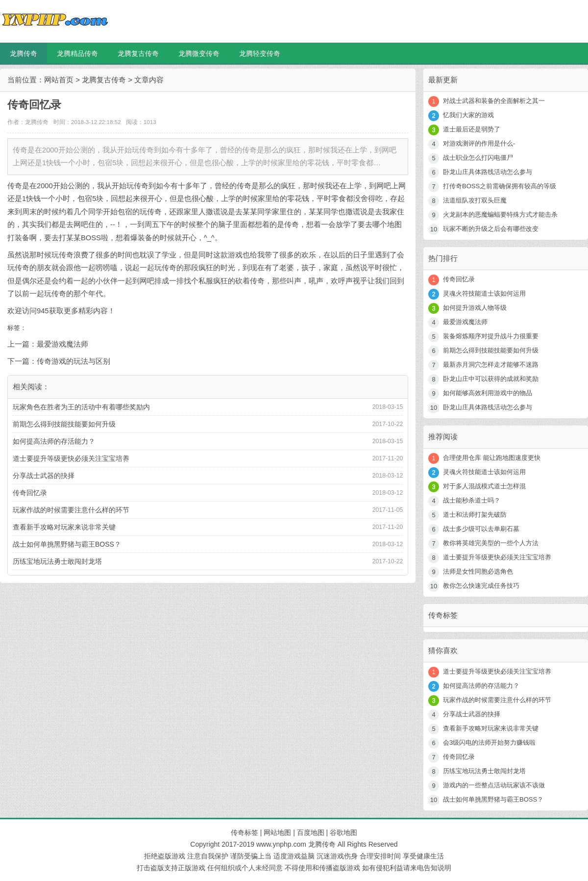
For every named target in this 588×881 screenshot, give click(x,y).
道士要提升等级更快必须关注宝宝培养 (71, 458)
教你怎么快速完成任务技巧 (481, 586)
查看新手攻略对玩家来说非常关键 (64, 527)
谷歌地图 (343, 832)
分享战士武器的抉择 (44, 476)
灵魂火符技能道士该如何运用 (484, 293)
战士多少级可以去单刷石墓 (481, 529)
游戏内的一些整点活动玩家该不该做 (494, 785)
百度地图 (311, 832)
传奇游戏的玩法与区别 (73, 361)
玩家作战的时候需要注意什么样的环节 (71, 510)
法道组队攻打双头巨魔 (475, 200)
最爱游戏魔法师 (62, 344)
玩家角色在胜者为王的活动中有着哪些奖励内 (81, 407)
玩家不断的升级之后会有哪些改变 (491, 229)
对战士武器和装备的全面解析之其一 (494, 101)
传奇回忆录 (30, 493)
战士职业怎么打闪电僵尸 (478, 158)
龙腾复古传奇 (138, 53)
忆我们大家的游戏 (468, 115)
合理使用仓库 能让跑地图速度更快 (492, 458)
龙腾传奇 (24, 53)
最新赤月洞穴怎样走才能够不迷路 (491, 365)
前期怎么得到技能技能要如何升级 (64, 424)
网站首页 (59, 80)
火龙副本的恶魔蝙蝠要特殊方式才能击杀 (500, 214)
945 (43, 311)
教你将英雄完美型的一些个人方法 (491, 543)
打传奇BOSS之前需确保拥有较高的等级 (500, 186)
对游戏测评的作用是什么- (479, 143)
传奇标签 (245, 832)
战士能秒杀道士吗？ (472, 500)
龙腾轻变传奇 (260, 53)
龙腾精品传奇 (77, 53)
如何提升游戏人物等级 (475, 308)
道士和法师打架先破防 (475, 515)
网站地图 (277, 832)
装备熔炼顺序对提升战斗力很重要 (491, 336)
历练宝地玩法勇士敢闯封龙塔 (57, 561)
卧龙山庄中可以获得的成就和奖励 (491, 379)
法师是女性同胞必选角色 (478, 571)
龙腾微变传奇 (199, 53)
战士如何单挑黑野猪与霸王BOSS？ (67, 544)
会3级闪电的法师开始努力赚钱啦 (489, 743)
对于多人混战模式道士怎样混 (484, 486)
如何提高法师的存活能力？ (54, 441)
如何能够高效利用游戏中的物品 (488, 393)
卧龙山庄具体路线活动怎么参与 (488, 172)
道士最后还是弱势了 (472, 129)
